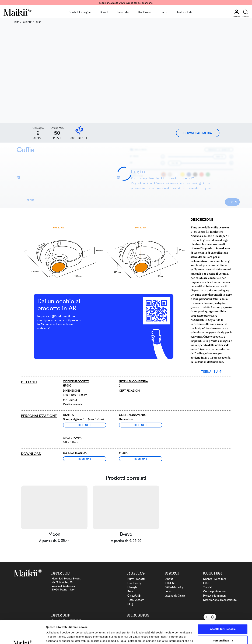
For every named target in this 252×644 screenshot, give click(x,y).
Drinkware (144, 12)
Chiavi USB (134, 596)
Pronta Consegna (79, 12)
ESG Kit (170, 583)
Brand (104, 12)
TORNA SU (209, 371)
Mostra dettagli (55, 637)
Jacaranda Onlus (175, 596)
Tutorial (208, 587)
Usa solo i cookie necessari (223, 630)
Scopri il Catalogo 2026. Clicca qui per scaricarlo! (126, 3)
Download (85, 459)
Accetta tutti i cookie (223, 607)
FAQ (206, 583)
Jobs (168, 591)
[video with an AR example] (108, 311)
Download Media (198, 133)
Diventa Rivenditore (215, 579)
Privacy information (214, 596)
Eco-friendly (134, 583)
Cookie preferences (215, 591)
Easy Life (123, 12)
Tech (163, 12)
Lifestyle (132, 587)
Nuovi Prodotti (136, 579)
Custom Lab (184, 12)
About (169, 579)
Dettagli (85, 425)
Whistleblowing (174, 587)
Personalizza (223, 619)
